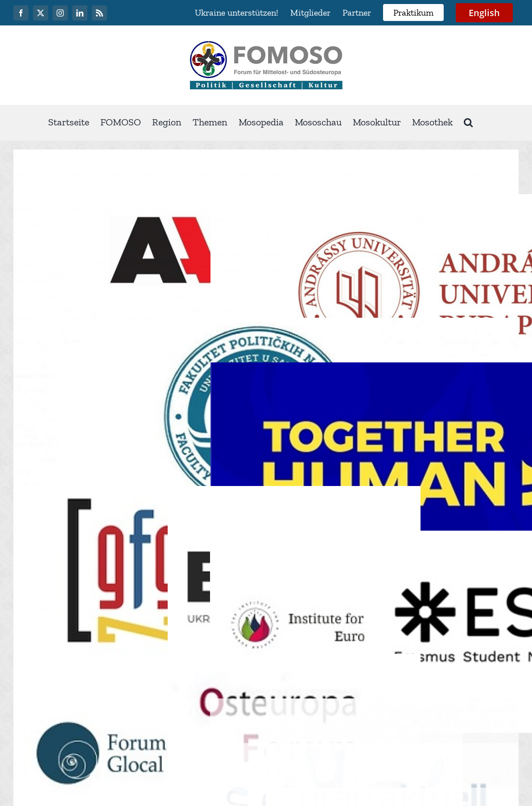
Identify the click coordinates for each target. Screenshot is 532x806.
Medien (430, 740)
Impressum (383, 740)
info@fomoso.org (392, 715)
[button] (468, 123)
